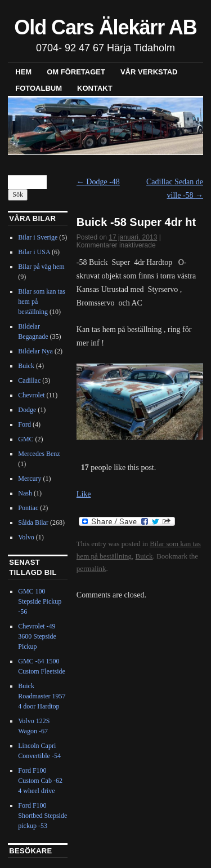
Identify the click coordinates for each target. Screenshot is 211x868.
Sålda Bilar (33, 522)
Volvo (26, 537)
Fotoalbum (39, 88)
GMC (26, 439)
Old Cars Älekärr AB (105, 27)
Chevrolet (31, 395)
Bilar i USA (34, 252)
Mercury (30, 479)
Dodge (27, 410)
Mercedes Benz (39, 454)
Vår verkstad (149, 72)
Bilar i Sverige (38, 237)
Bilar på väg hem (41, 267)
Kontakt (95, 88)
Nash (25, 493)
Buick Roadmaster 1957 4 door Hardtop (42, 696)
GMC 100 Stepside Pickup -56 (40, 601)
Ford (24, 424)
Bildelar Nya (35, 351)
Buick (144, 556)
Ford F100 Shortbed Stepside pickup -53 (42, 816)
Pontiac (28, 508)
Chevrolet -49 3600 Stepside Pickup (37, 636)
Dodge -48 (98, 182)
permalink (91, 568)
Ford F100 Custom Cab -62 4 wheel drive (40, 781)
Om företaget (76, 72)
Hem (23, 72)
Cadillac (29, 380)
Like (84, 494)
